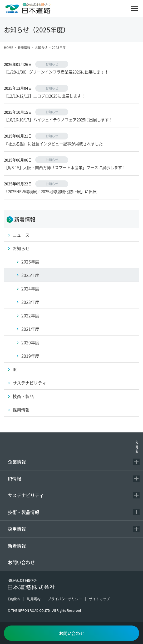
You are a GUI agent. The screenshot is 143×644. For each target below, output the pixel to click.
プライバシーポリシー (65, 599)
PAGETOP (137, 447)
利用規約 (34, 599)
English (14, 599)
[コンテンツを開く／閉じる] (136, 462)
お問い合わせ (21, 562)
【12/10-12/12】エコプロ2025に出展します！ (45, 96)
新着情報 (17, 546)
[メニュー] (135, 8)
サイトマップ (99, 599)
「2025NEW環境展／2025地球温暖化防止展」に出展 (50, 191)
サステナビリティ (26, 495)
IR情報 (14, 479)
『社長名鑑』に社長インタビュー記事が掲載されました (53, 144)
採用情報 (17, 529)
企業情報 (17, 462)
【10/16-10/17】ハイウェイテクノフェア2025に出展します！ (58, 120)
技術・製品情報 (24, 512)
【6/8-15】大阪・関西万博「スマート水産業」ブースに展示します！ (65, 167)
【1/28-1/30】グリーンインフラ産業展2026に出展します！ (56, 72)
